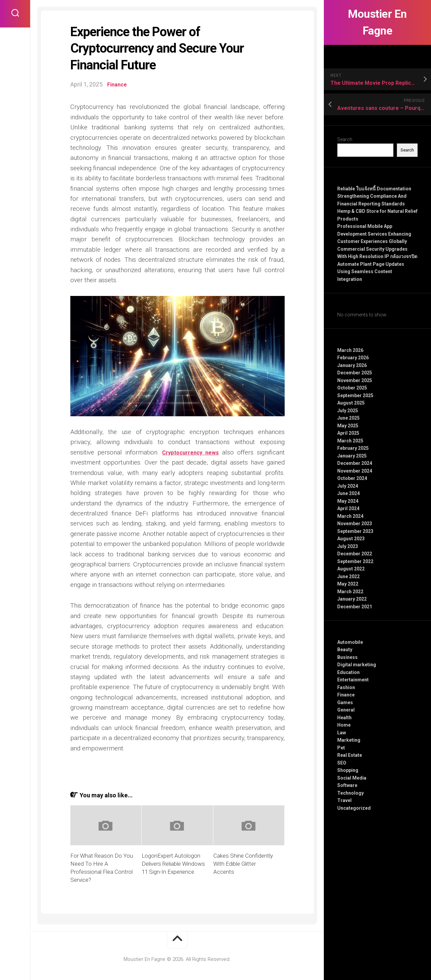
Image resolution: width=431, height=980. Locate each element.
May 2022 (348, 584)
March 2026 (350, 350)
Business (347, 657)
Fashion (346, 687)
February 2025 (353, 448)
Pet (341, 748)
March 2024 (350, 516)
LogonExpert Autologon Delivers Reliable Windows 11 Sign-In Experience (173, 864)
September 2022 (355, 561)
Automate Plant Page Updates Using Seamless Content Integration (371, 272)
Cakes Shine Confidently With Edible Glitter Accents (243, 864)
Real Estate (350, 755)
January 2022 (352, 599)
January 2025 (352, 456)
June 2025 (348, 418)
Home (344, 725)
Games (345, 702)
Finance (346, 695)
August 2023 (351, 539)
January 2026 (352, 365)
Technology (350, 793)
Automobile (350, 642)
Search (345, 139)
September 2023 (355, 531)
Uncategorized (354, 808)
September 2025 (355, 395)
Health (344, 718)
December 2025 (355, 373)
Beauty (345, 650)
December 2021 (355, 607)
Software (347, 785)
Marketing (349, 740)
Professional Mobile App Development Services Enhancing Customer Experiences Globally (374, 234)
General (346, 710)
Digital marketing (357, 665)
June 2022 (348, 576)
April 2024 (348, 508)
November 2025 (355, 380)
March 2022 (350, 592)
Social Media (352, 778)
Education (348, 672)
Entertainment (353, 680)
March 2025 (350, 441)
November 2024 (355, 471)
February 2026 (353, 358)
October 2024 (352, 478)
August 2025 (351, 403)
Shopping (348, 770)
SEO (342, 763)
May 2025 (348, 426)
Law (342, 733)
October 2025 (352, 388)
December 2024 (355, 463)
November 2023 (355, 524)
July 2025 (348, 411)
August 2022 (351, 569)
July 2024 (348, 486)
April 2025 (348, 433)
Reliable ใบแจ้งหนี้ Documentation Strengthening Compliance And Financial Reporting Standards (374, 196)
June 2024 (348, 493)
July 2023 (348, 546)
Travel (344, 800)
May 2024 (348, 501)
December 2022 (355, 554)
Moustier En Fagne (378, 22)
